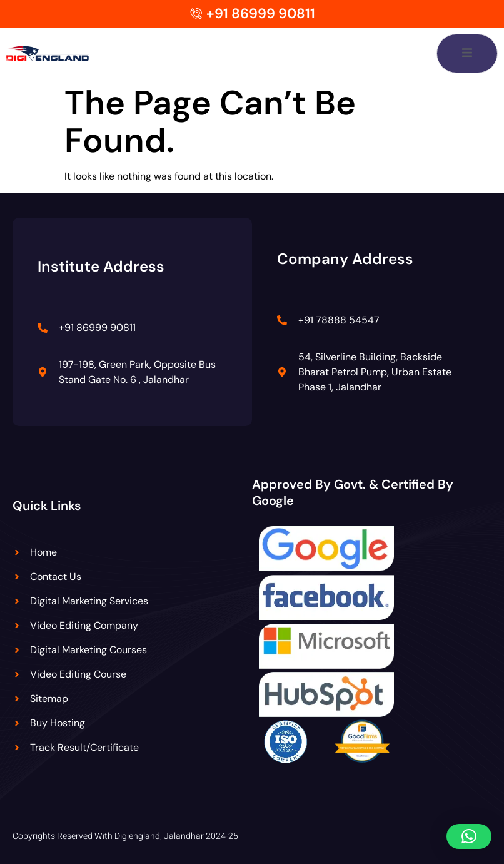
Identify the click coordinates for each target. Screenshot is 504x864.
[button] (469, 836)
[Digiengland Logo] (61, 53)
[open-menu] (467, 53)
